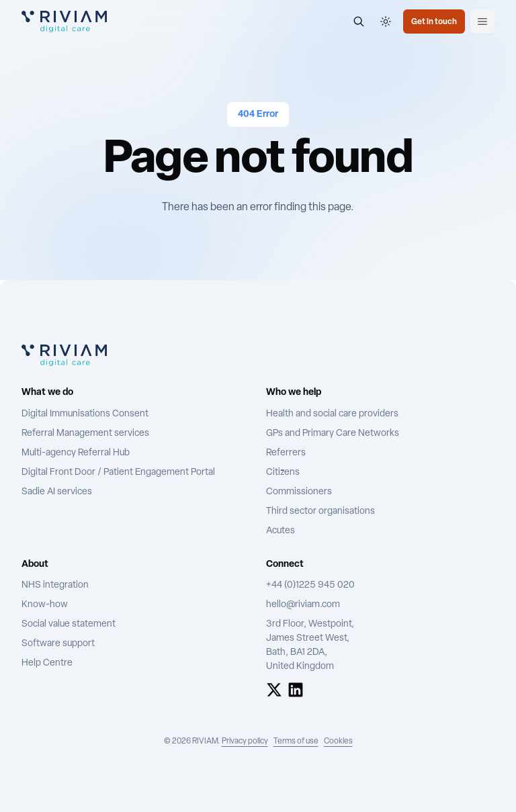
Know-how (45, 605)
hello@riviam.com (303, 605)
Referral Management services (85, 434)
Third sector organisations (320, 511)
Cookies (338, 741)
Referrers (286, 453)
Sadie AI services (57, 492)
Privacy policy (245, 741)
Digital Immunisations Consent (85, 414)
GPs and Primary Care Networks (333, 434)
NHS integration (55, 585)
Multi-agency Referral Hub (76, 453)
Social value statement (69, 624)
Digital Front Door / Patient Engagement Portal (118, 472)
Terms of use (296, 741)
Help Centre (47, 663)
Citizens (283, 472)
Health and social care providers (332, 414)
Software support (58, 644)
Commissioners (299, 492)
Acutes (281, 531)
